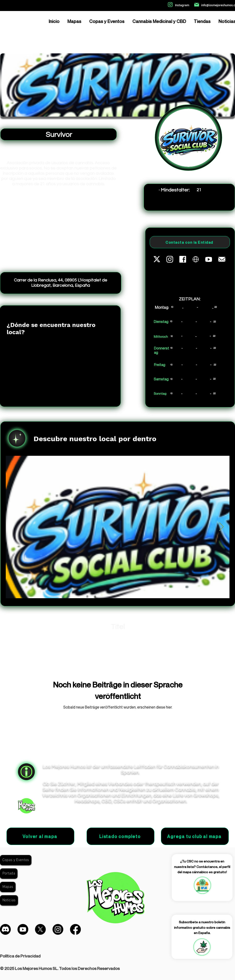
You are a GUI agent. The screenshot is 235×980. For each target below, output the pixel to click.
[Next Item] (221, 527)
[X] (40, 929)
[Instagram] (58, 929)
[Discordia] (5, 929)
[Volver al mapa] (40, 836)
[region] (202, 885)
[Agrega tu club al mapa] (195, 836)
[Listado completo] (120, 836)
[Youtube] (23, 929)
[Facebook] (75, 929)
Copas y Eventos (16, 860)
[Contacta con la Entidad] (190, 242)
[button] (202, 947)
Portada (9, 873)
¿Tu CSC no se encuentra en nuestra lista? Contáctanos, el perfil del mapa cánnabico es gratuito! (202, 867)
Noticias (9, 900)
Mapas (8, 887)
